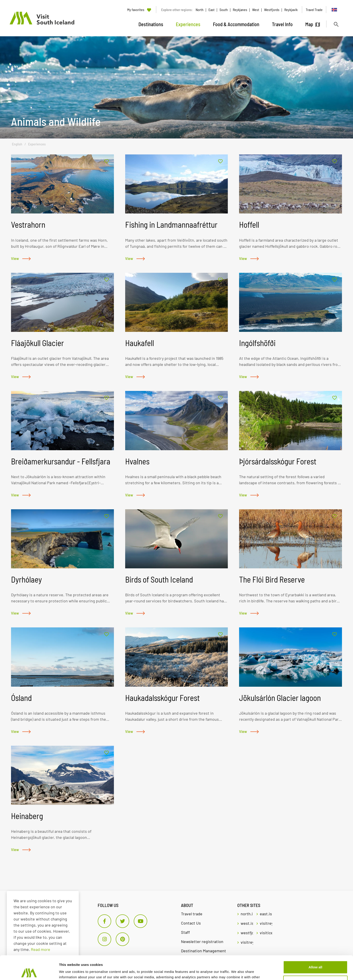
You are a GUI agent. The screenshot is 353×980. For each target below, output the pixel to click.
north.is (247, 914)
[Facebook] (104, 921)
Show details (69, 971)
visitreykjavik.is (266, 923)
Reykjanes (240, 10)
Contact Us (191, 923)
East (212, 10)
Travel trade (192, 914)
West (256, 10)
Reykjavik (291, 10)
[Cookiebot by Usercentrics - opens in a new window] (29, 971)
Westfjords (272, 10)
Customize (316, 958)
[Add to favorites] (106, 162)
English (17, 144)
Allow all (316, 943)
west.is (247, 923)
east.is (266, 914)
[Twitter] (122, 921)
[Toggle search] (336, 24)
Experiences (37, 144)
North (200, 10)
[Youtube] (140, 921)
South (224, 10)
